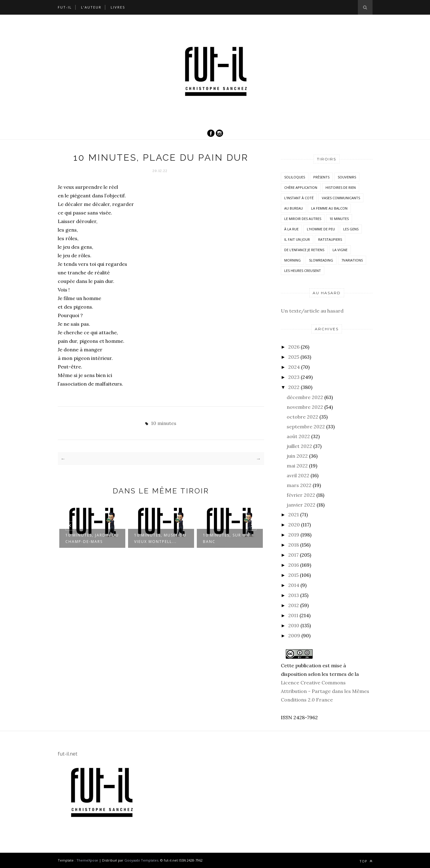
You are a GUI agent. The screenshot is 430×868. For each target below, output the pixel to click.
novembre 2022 (305, 407)
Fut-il (65, 7)
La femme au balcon (329, 208)
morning (292, 260)
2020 (294, 525)
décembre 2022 (305, 397)
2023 (294, 377)
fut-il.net (68, 754)
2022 (294, 387)
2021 (294, 515)
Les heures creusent (303, 271)
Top (366, 861)
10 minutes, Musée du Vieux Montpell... (160, 538)
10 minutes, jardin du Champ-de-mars (92, 538)
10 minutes (164, 423)
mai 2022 (297, 466)
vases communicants (341, 198)
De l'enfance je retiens (304, 250)
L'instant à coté (299, 198)
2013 (294, 595)
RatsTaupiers (330, 239)
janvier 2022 (301, 505)
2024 (294, 367)
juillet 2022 (299, 446)
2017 (293, 555)
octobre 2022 (302, 417)
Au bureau (294, 208)
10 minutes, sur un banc (226, 538)
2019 (294, 535)
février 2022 (301, 495)
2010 (294, 625)
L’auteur (91, 7)
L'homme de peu (321, 229)
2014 (294, 585)
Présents (321, 177)
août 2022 (298, 436)
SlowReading (321, 260)
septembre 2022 (306, 427)
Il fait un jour (297, 239)
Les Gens (351, 229)
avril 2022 (298, 475)
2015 (293, 575)
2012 (294, 605)
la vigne (340, 250)
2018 (294, 545)
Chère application (301, 187)
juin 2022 (297, 456)
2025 (294, 357)
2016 (294, 565)
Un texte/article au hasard (312, 311)
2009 (294, 635)
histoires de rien (341, 187)
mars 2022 (299, 485)
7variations (352, 260)
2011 (293, 615)
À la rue (291, 229)
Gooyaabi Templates (141, 860)
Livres (118, 7)
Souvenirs (347, 177)
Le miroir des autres (303, 219)
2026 (294, 347)
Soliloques (295, 177)
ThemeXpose (87, 860)
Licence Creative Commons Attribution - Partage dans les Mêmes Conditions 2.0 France (325, 691)
